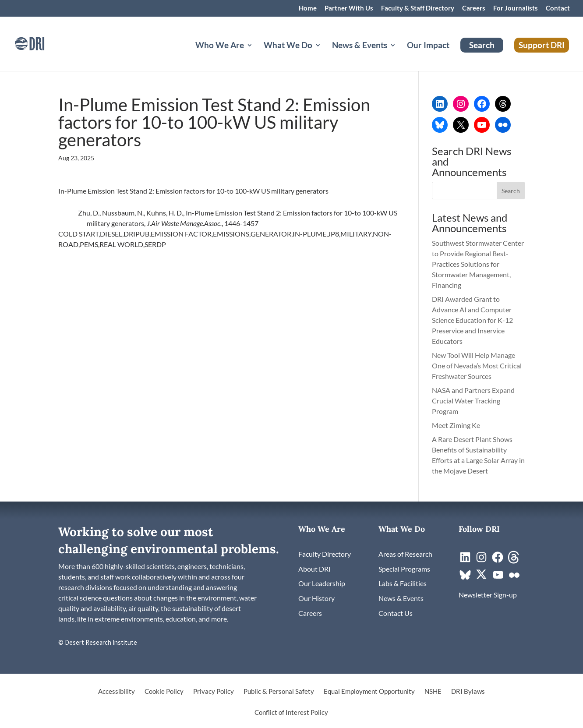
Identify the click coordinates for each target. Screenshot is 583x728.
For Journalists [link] (516, 8)
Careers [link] (474, 8)
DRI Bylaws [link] (468, 692)
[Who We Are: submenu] (257, 56)
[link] (42, 43)
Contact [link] (558, 8)
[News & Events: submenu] (400, 56)
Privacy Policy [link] (214, 692)
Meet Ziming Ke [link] (457, 425)
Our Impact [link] (428, 46)
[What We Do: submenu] (325, 56)
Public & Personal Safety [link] (279, 692)
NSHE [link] (433, 692)
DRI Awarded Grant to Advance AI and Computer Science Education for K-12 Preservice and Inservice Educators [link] (472, 320)
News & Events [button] (360, 46)
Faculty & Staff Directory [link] (418, 8)
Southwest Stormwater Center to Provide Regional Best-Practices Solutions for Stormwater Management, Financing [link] (478, 264)
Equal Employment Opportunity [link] (369, 692)
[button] (511, 191)
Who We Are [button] (220, 46)
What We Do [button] (288, 46)
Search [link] (482, 45)
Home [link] (308, 8)
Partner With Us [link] (349, 8)
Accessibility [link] (117, 692)
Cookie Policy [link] (164, 692)
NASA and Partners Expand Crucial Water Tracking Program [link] (473, 401)
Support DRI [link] (542, 45)
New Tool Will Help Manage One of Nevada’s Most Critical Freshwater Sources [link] (477, 366)
